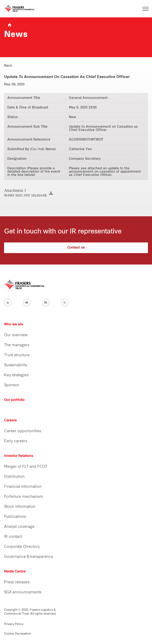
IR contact (13, 537)
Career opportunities (23, 431)
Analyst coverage (19, 527)
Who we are (14, 325)
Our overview (16, 335)
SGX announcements (23, 592)
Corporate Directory (22, 547)
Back (8, 66)
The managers (17, 345)
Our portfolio (14, 400)
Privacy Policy (14, 624)
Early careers (16, 441)
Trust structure (17, 355)
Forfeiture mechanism (24, 497)
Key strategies (16, 375)
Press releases (17, 582)
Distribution (14, 477)
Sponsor (12, 385)
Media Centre (15, 572)
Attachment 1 (25, 193)
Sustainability (16, 365)
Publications (15, 517)
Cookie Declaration (18, 634)
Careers (10, 421)
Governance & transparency (29, 557)
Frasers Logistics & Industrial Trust (10, 25)
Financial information (23, 487)
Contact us (76, 248)
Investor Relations (19, 456)
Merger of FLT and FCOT (26, 467)
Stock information (20, 507)
